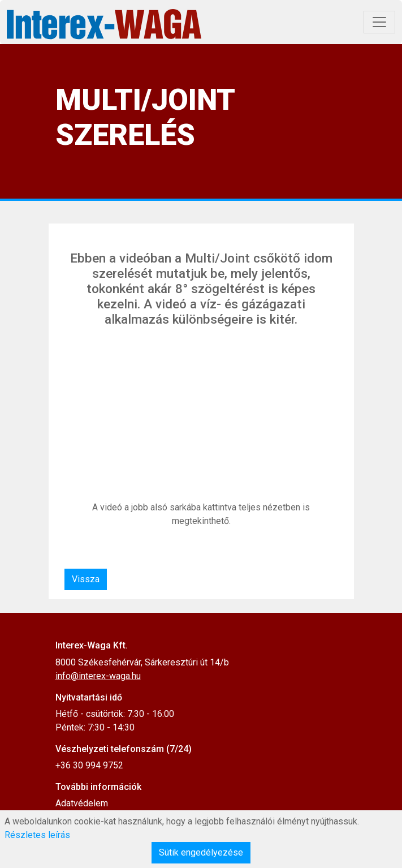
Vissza (86, 579)
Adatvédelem (82, 803)
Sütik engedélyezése (201, 852)
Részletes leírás (37, 835)
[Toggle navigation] (379, 22)
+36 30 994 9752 (89, 765)
